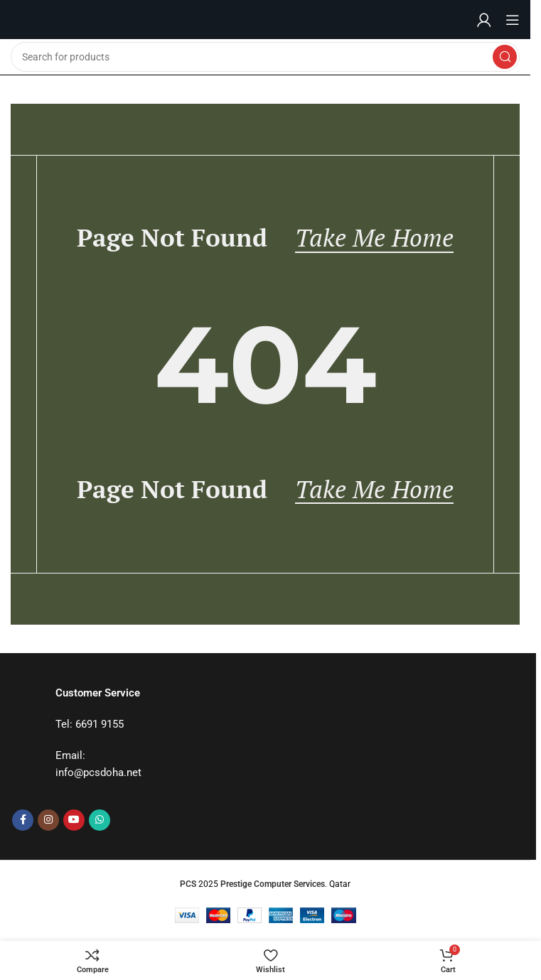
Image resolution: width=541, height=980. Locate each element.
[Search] (265, 57)
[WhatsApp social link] (100, 820)
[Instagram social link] (48, 820)
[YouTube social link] (74, 820)
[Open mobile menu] (513, 20)
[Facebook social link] (23, 820)
